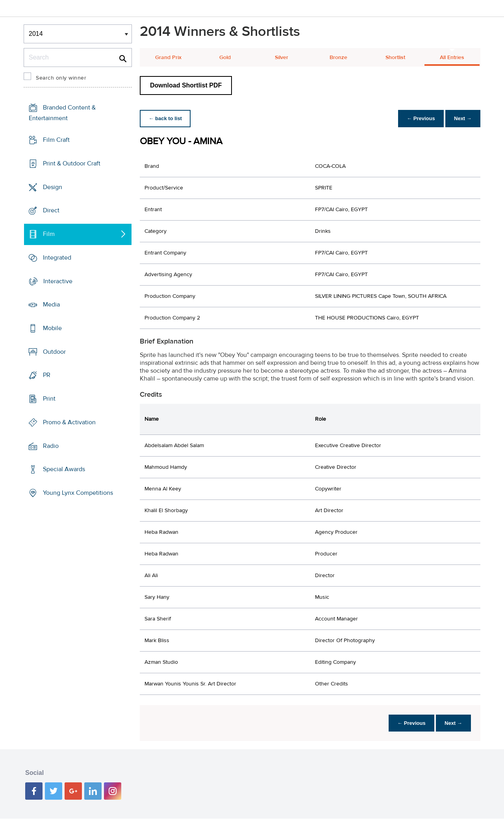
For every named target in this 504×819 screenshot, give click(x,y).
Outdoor (54, 352)
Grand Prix (168, 58)
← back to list (166, 118)
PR (47, 375)
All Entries (452, 58)
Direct (51, 210)
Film (49, 234)
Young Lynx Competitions (78, 493)
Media (51, 305)
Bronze (338, 58)
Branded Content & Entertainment (62, 113)
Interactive (58, 281)
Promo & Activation (69, 422)
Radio (51, 446)
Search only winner (61, 78)
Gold (225, 58)
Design (53, 187)
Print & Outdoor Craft (72, 163)
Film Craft (56, 140)
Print (49, 399)
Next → (462, 118)
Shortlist (395, 58)
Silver (282, 58)
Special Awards (64, 469)
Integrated (57, 258)
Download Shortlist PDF (186, 85)
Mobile (52, 328)
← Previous (419, 118)
